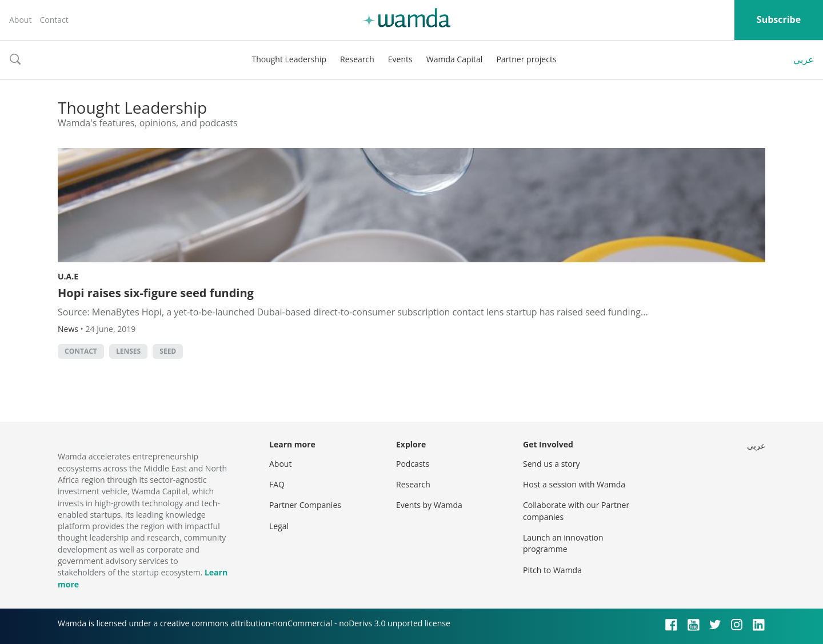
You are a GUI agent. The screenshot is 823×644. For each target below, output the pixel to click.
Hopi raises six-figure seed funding (156, 293)
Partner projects (526, 59)
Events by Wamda (429, 505)
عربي (804, 59)
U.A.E (68, 276)
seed (168, 351)
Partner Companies (305, 505)
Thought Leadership (289, 59)
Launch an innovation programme (563, 543)
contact (81, 351)
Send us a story (551, 464)
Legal (279, 526)
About (20, 20)
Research (357, 59)
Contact (54, 20)
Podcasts (413, 464)
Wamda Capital (455, 59)
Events (400, 59)
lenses (128, 351)
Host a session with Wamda (574, 484)
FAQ (277, 484)
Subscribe (779, 19)
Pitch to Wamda (552, 570)
